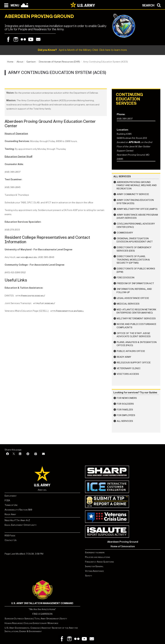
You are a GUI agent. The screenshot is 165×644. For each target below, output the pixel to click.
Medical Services (128, 304)
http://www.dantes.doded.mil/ (30, 296)
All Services (125, 421)
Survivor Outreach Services (19, 619)
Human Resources (13, 623)
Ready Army (124, 357)
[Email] (43, 454)
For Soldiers (125, 404)
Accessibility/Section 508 (18, 510)
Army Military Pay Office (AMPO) (137, 209)
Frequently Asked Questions (99, 562)
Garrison (31, 62)
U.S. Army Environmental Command (22, 628)
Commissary (125, 233)
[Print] (36, 454)
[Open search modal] (152, 5)
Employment (11, 496)
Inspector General (94, 566)
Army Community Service (133, 194)
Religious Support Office (134, 363)
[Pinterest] (28, 454)
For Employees (126, 415)
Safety (89, 576)
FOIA (7, 500)
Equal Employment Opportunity (21, 525)
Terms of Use (11, 505)
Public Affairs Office (131, 351)
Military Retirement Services (136, 319)
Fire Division (126, 278)
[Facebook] (7, 454)
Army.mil (42, 490)
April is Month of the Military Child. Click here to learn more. (83, 50)
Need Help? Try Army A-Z (17, 520)
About (20, 62)
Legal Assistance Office (133, 298)
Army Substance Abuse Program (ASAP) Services (137, 216)
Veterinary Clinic (129, 368)
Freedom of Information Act (135, 283)
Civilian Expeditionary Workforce (41, 623)
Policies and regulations (98, 557)
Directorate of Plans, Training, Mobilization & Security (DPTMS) (133, 260)
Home (10, 62)
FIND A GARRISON (42, 614)
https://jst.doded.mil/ (44, 303)
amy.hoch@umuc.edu (27, 257)
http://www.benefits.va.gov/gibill (67, 311)
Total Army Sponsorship (46, 619)
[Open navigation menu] (11, 5)
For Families (125, 410)
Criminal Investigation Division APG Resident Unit (135, 240)
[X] (14, 454)
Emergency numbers (95, 552)
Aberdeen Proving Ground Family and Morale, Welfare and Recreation (137, 185)
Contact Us (11, 540)
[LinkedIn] (20, 454)
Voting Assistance (94, 571)
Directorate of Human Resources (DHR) (59, 62)
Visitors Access (128, 374)
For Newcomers (127, 398)
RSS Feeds (10, 536)
